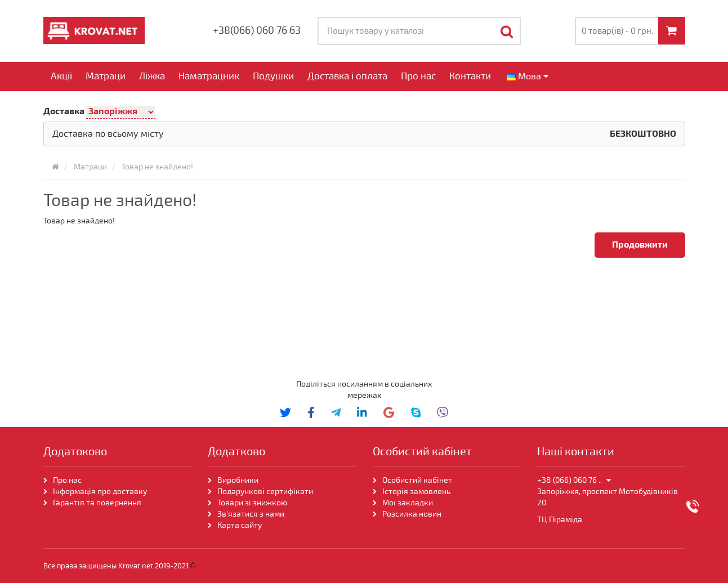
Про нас (418, 76)
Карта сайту (240, 525)
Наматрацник (209, 76)
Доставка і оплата (347, 76)
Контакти (470, 76)
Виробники (238, 480)
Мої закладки (408, 503)
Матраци (106, 76)
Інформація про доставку (100, 492)
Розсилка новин (412, 514)
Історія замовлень (416, 492)
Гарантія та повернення (97, 503)
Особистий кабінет (417, 480)
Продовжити (640, 245)
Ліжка (152, 76)
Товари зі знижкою (252, 503)
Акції (61, 76)
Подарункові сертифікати (265, 492)
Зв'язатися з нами (251, 514)
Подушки (273, 76)
